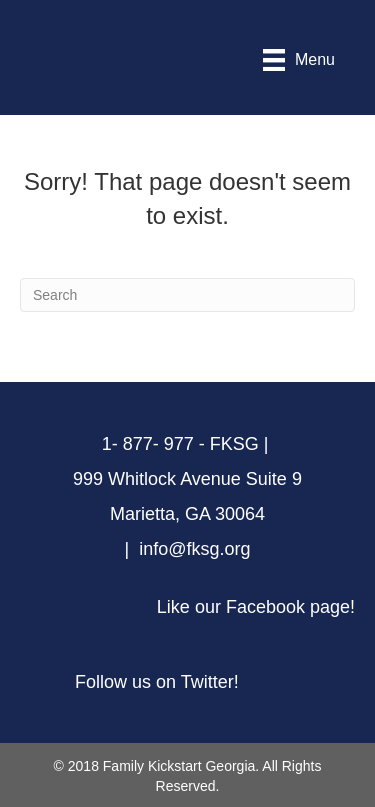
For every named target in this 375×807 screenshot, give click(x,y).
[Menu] (299, 60)
